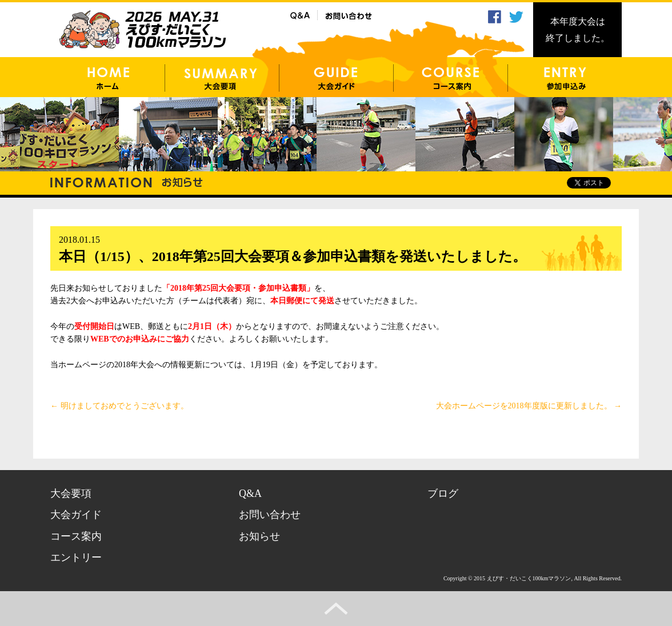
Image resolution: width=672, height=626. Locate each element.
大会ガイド (76, 515)
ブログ (443, 493)
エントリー (76, 557)
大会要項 (71, 493)
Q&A (250, 493)
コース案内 (76, 536)
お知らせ (259, 536)
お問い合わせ (270, 515)
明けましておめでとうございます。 (119, 406)
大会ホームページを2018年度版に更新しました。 (529, 406)
